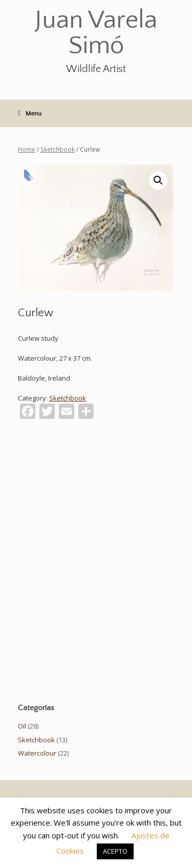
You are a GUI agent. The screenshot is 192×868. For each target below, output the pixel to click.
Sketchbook (58, 149)
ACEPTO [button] (115, 851)
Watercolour (37, 753)
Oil (22, 726)
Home (27, 149)
